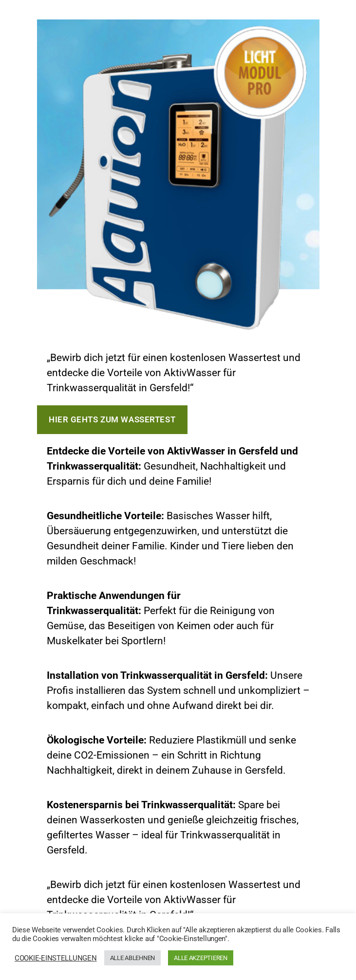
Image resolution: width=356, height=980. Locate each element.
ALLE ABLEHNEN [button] (133, 958)
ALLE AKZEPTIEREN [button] (201, 958)
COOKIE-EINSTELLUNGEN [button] (56, 958)
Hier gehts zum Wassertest (112, 419)
